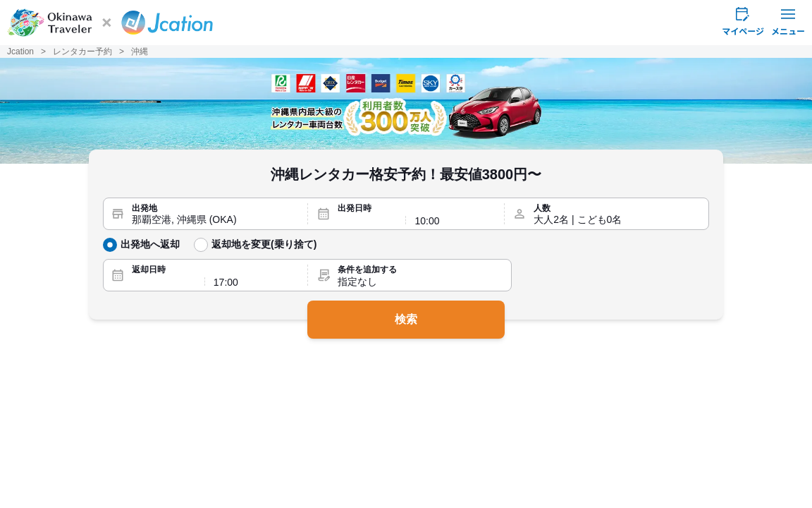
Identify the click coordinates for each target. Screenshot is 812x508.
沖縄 (140, 52)
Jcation (20, 52)
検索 (406, 319)
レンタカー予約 (82, 52)
